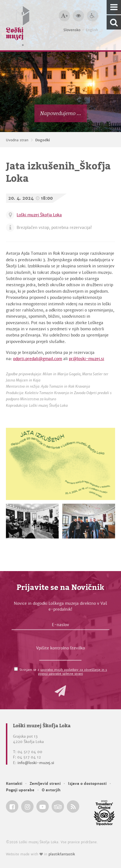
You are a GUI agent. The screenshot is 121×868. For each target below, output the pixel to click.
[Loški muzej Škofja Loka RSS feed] (73, 806)
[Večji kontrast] (78, 16)
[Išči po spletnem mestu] (114, 22)
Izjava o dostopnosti (87, 784)
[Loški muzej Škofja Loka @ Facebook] (12, 806)
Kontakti (14, 784)
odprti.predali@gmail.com (38, 359)
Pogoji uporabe (20, 790)
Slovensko (72, 30)
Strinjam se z (63, 672)
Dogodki (43, 140)
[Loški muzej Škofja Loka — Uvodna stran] (18, 25)
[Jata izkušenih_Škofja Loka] (60, 464)
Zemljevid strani (45, 784)
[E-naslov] (61, 626)
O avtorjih (51, 790)
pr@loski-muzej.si (86, 359)
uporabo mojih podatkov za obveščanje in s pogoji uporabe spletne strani (73, 672)
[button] (60, 691)
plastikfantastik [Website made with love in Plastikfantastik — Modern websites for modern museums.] (62, 854)
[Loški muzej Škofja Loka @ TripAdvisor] (58, 806)
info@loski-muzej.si (36, 763)
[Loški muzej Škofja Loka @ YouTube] (43, 806)
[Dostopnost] (93, 16)
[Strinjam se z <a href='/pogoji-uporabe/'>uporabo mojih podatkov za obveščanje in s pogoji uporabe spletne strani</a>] (16, 669)
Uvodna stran (17, 140)
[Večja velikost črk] (64, 16)
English (92, 30)
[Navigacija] (114, 7)
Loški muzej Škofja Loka (39, 215)
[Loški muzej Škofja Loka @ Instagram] (27, 806)
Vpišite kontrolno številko (60, 648)
